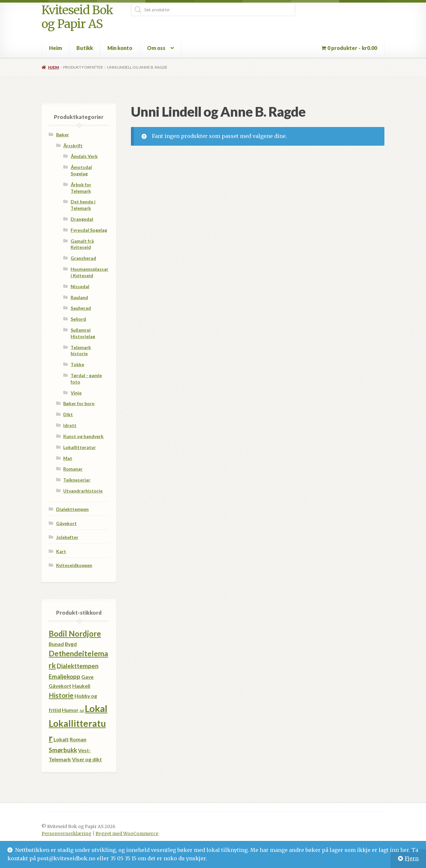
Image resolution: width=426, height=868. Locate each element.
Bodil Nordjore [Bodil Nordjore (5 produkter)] (75, 634)
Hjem (54, 67)
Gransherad (83, 258)
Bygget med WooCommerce (127, 834)
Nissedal (80, 286)
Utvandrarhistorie (83, 491)
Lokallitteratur (79, 447)
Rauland (79, 297)
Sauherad (81, 308)
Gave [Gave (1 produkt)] (87, 677)
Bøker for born (79, 403)
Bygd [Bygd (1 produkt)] (71, 644)
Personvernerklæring (66, 834)
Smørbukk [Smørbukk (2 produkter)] (63, 750)
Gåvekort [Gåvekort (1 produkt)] (60, 686)
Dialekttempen (72, 509)
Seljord (78, 319)
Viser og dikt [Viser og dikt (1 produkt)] (87, 759)
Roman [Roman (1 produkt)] (78, 739)
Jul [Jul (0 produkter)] (82, 711)
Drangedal (82, 219)
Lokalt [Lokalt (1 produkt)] (61, 739)
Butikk (85, 48)
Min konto (120, 48)
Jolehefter (67, 537)
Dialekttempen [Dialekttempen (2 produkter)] (78, 666)
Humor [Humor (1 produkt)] (70, 710)
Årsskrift (73, 146)
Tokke (77, 364)
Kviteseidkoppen (74, 565)
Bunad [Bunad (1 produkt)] (56, 644)
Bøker (63, 135)
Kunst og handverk (83, 436)
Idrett (70, 425)
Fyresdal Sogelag (89, 230)
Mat (68, 458)
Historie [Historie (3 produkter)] (61, 695)
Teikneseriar (77, 480)
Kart (61, 551)
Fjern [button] (412, 858)
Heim (55, 48)
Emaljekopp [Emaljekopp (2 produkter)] (64, 676)
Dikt (68, 414)
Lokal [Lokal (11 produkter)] (96, 708)
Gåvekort (66, 523)
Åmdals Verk (84, 156)
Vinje (76, 393)
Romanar (73, 469)
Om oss (156, 48)
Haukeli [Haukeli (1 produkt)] (81, 686)
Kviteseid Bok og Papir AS (77, 17)
